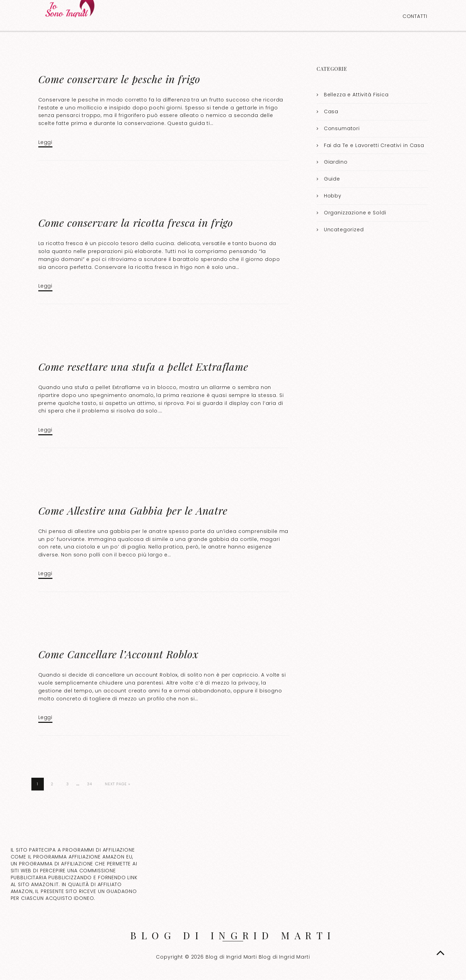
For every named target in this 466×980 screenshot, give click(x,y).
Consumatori (342, 128)
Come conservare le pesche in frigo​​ (119, 79)
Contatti (415, 16)
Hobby (333, 196)
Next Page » (118, 784)
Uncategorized (344, 230)
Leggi (45, 142)
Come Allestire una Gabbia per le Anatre (133, 511)
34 (90, 784)
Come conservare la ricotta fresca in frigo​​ (136, 223)
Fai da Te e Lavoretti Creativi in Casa (374, 145)
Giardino (336, 162)
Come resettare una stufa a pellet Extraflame (143, 367)
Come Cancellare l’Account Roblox (118, 654)
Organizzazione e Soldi (355, 213)
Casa (331, 111)
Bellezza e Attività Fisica (356, 95)
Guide (332, 179)
